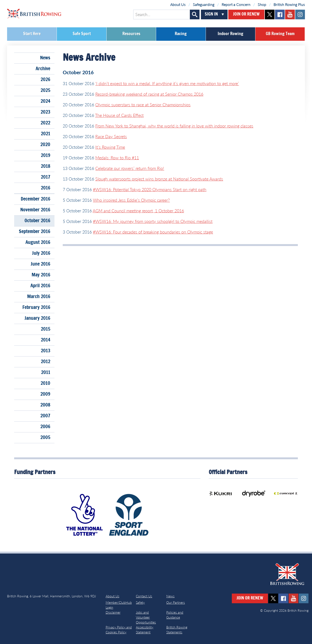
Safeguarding (204, 4)
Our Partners (176, 602)
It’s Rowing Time (110, 147)
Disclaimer (113, 612)
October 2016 (37, 221)
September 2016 (35, 232)
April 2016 (40, 286)
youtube (290, 14)
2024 (45, 101)
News (45, 58)
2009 (45, 394)
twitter (270, 14)
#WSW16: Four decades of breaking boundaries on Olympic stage (153, 232)
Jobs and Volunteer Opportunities (146, 617)
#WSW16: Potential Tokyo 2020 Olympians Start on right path (150, 189)
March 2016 (39, 297)
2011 (46, 373)
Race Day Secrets (111, 136)
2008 (45, 405)
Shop (262, 4)
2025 (45, 90)
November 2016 (35, 210)
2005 (45, 438)
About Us (178, 4)
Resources (131, 34)
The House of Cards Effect (119, 115)
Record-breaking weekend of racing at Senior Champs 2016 (149, 94)
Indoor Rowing (231, 34)
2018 (46, 166)
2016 (46, 188)
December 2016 (35, 199)
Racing (181, 34)
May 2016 (41, 275)
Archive (43, 69)
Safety (140, 602)
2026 (45, 80)
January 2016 (37, 318)
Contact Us (144, 596)
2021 (46, 134)
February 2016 (36, 308)
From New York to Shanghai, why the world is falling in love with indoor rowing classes (174, 126)
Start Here (32, 34)
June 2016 (40, 264)
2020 (45, 145)
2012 (46, 362)
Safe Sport (82, 34)
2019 (46, 156)
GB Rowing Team (280, 34)
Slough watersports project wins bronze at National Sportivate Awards (159, 179)
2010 (45, 383)
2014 (46, 340)
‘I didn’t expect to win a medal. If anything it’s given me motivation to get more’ (167, 83)
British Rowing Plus (289, 4)
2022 (45, 123)
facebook (280, 14)
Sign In (211, 14)
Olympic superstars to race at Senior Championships (143, 105)
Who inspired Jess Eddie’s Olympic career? (131, 200)
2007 (45, 416)
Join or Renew (246, 14)
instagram (300, 14)
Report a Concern (236, 4)
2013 (46, 351)
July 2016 (41, 253)
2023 (45, 112)
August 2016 (38, 242)
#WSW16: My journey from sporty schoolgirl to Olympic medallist (153, 221)
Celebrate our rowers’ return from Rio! (130, 168)
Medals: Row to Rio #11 (117, 158)
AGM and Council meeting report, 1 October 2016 (138, 211)
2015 (46, 329)
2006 (45, 427)
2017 (46, 177)
